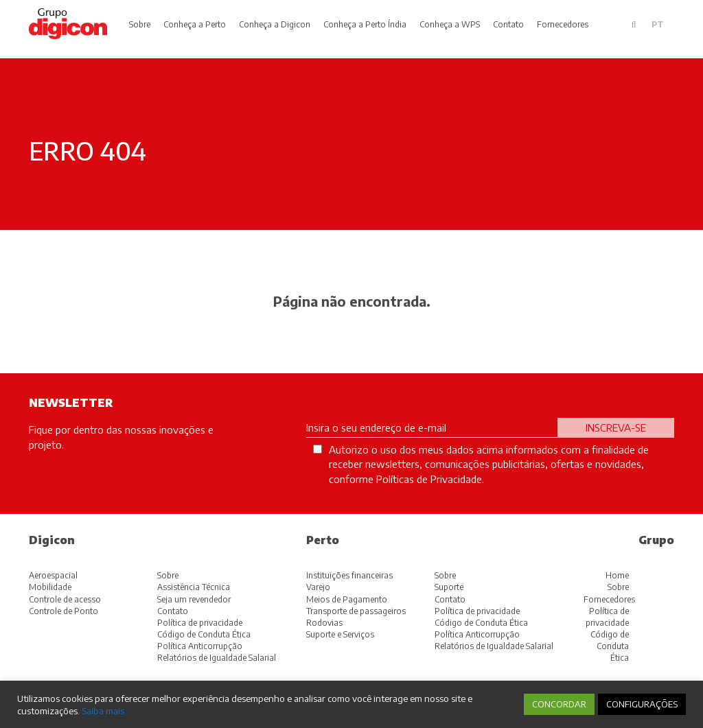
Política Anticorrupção (200, 646)
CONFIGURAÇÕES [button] (642, 704)
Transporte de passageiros (356, 611)
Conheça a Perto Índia (365, 24)
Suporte (449, 587)
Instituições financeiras (349, 575)
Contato (508, 24)
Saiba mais (103, 711)
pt (658, 24)
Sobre (140, 24)
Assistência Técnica (194, 587)
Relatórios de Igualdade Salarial (217, 658)
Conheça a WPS (450, 24)
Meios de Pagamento (347, 599)
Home (617, 575)
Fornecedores (563, 24)
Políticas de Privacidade (429, 479)
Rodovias (324, 623)
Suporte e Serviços (340, 634)
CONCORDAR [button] (559, 704)
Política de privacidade (200, 623)
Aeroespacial (53, 575)
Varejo (318, 587)
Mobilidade (50, 587)
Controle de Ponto (64, 611)
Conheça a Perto (195, 24)
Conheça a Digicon (275, 24)
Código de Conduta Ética (204, 634)
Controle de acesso (65, 599)
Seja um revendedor (194, 599)
